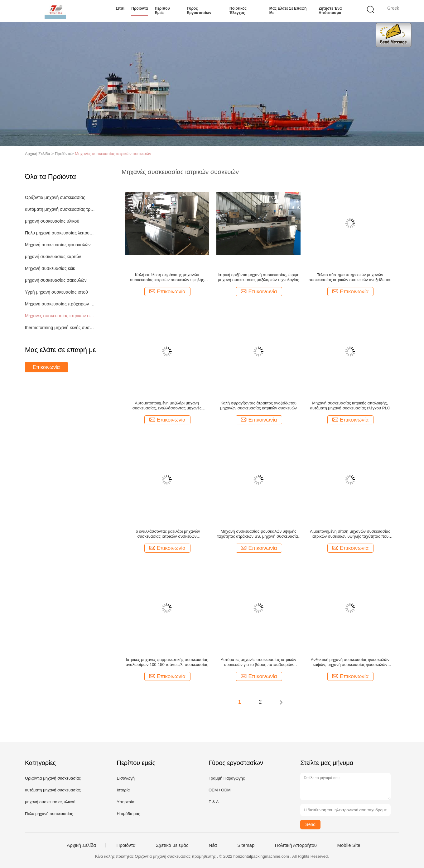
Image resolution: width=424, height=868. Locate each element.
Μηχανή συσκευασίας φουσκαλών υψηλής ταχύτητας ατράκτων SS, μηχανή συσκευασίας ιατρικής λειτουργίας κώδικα (258, 534)
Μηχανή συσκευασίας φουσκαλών (58, 245)
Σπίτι (120, 8)
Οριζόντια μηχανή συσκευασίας (55, 197)
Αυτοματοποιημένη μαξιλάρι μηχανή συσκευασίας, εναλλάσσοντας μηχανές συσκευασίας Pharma (167, 406)
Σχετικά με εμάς (172, 845)
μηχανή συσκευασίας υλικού (52, 221)
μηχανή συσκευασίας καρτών (53, 257)
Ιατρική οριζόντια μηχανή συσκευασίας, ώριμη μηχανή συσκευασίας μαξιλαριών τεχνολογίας (258, 277)
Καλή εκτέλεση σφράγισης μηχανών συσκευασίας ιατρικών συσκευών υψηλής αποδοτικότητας (167, 277)
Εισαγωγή (125, 778)
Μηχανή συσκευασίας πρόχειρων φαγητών (60, 304)
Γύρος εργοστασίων (199, 11)
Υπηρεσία (125, 802)
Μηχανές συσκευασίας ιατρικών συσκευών (113, 154)
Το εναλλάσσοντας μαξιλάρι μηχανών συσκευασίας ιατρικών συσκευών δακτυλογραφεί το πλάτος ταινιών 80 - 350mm (167, 534)
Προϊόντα (140, 8)
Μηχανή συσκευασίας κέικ (50, 268)
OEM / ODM (220, 790)
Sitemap (246, 845)
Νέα (213, 845)
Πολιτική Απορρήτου (296, 845)
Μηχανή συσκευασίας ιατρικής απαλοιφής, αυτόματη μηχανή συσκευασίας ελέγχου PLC (350, 406)
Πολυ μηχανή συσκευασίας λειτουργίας (60, 233)
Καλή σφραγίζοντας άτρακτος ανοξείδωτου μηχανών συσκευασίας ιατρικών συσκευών (258, 406)
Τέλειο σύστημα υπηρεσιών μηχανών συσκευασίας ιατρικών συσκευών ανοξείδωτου (350, 277)
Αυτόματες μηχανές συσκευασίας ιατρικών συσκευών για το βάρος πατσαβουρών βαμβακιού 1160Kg (258, 662)
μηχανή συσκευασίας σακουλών (56, 280)
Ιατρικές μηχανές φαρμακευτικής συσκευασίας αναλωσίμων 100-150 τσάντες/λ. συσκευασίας (167, 662)
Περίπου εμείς (162, 11)
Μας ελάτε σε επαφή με (288, 11)
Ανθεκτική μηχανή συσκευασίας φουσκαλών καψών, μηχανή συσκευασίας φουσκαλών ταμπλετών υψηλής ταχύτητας (350, 662)
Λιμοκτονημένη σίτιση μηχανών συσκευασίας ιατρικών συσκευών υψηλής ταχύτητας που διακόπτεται (350, 534)
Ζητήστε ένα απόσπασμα (330, 11)
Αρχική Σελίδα (81, 845)
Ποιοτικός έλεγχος (238, 11)
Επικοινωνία (46, 367)
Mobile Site (349, 845)
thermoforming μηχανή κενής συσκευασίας (60, 328)
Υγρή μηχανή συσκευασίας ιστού (56, 292)
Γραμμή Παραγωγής (227, 778)
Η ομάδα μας (128, 814)
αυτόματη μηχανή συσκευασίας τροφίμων (60, 209)
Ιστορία (123, 790)
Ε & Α (214, 802)
